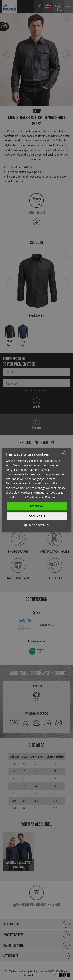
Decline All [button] (37, 516)
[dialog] (36, 490)
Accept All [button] (37, 506)
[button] (36, 525)
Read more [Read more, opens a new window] (52, 497)
